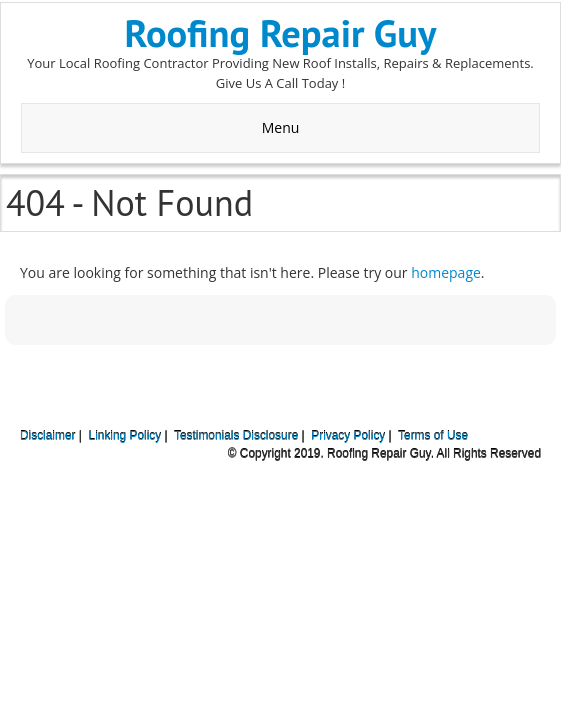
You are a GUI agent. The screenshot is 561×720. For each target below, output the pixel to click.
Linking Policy (125, 436)
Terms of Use (433, 436)
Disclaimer (48, 436)
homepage (446, 272)
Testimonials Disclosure (236, 436)
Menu (281, 127)
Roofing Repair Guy (281, 33)
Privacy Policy (348, 436)
